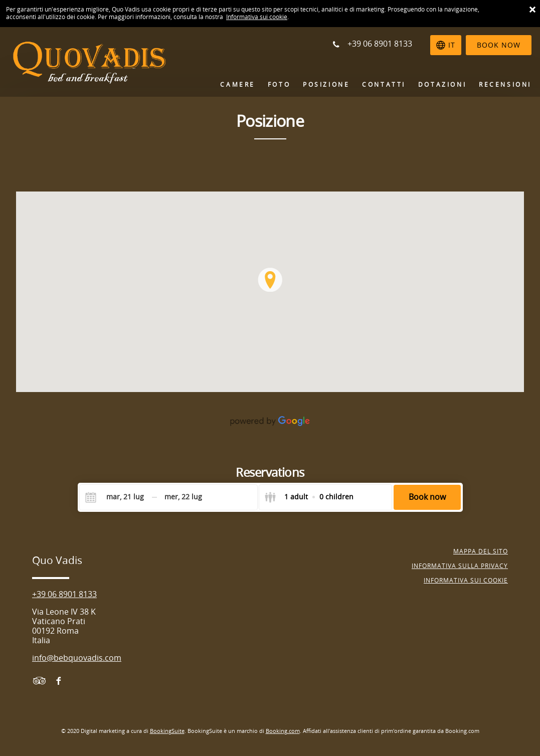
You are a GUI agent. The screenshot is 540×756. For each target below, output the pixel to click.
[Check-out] (184, 497)
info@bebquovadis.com (77, 658)
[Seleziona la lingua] (446, 45)
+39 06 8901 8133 (64, 594)
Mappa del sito (481, 551)
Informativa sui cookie (257, 17)
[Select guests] (309, 497)
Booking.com (283, 731)
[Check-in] (117, 497)
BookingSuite (167, 731)
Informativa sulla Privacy (460, 566)
